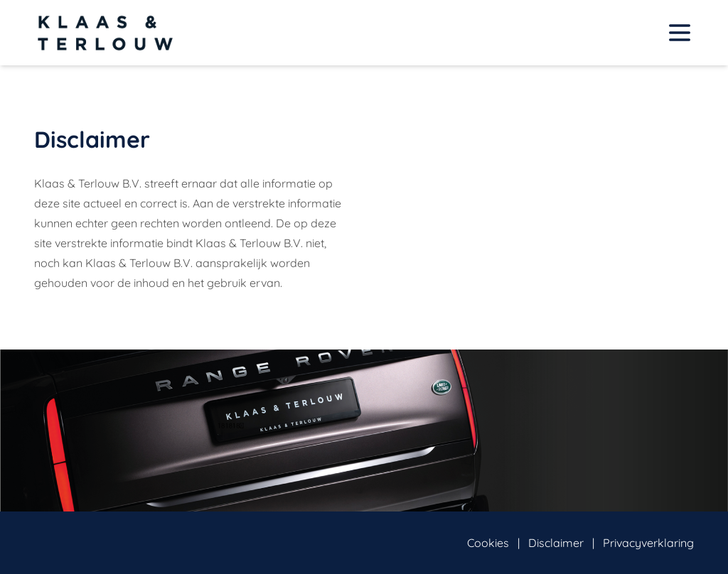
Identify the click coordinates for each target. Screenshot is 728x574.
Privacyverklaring (648, 543)
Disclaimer (556, 543)
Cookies (488, 543)
